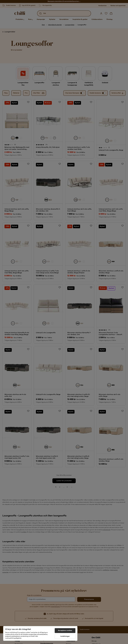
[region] (40, 633)
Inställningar (65, 636)
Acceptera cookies (65, 631)
